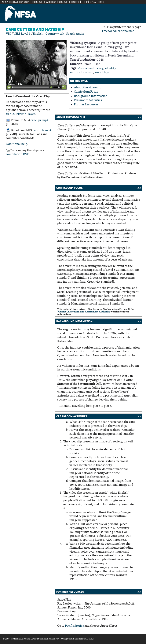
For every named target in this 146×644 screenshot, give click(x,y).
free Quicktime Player (20, 114)
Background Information (91, 96)
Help (84, 2)
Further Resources (86, 105)
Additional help (17, 144)
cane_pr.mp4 (39, 120)
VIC (8, 34)
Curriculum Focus (86, 92)
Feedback (47, 639)
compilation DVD (18, 154)
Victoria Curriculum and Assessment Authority (84, 312)
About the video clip (88, 88)
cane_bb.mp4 (42, 131)
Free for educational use (118, 31)
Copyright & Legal (77, 639)
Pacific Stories (74, 626)
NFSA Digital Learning (17, 2)
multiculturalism (82, 73)
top (139, 117)
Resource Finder (69, 2)
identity (110, 68)
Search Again (75, 34)
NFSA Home (97, 2)
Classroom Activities (88, 100)
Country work (55, 34)
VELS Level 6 (22, 34)
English (38, 34)
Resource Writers (45, 2)
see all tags (102, 73)
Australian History (91, 68)
